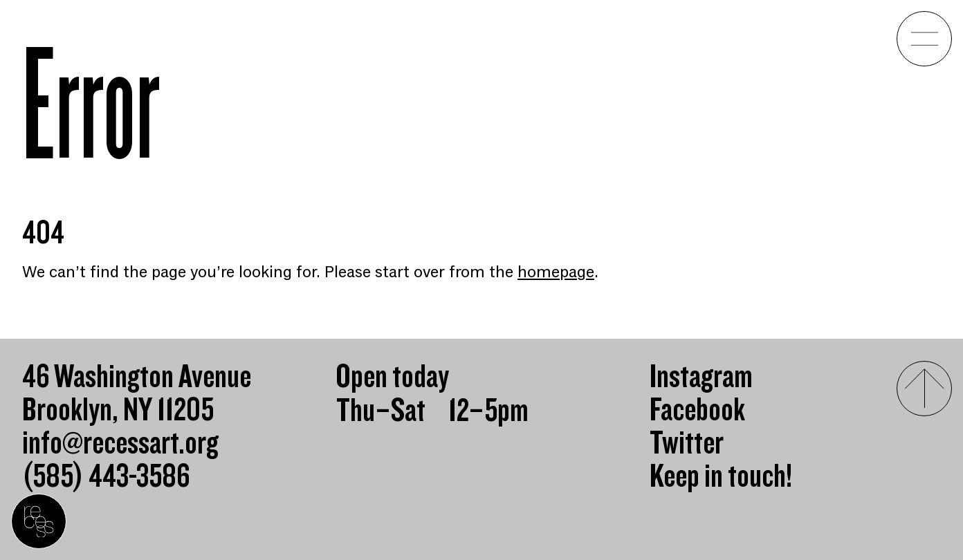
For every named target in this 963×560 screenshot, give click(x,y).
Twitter (687, 444)
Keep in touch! (721, 477)
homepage (556, 272)
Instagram (701, 377)
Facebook (697, 411)
